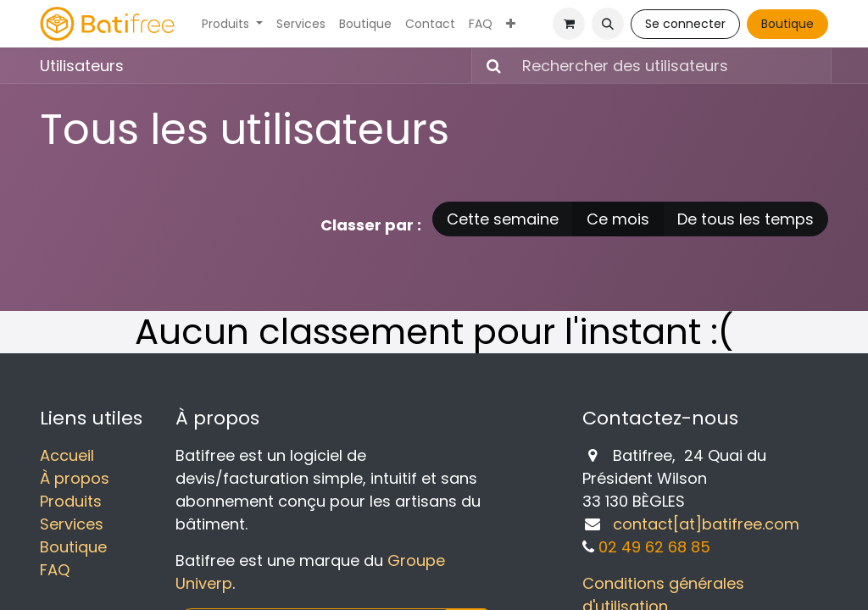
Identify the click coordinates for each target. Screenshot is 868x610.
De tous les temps (746, 219)
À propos (75, 478)
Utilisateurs (82, 66)
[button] (608, 24)
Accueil (67, 455)
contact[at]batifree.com (706, 524)
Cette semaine (503, 219)
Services (72, 524)
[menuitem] (232, 24)
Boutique (787, 24)
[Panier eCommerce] (569, 24)
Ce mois (618, 219)
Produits (71, 501)
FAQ (55, 570)
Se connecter (685, 24)
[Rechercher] (489, 66)
